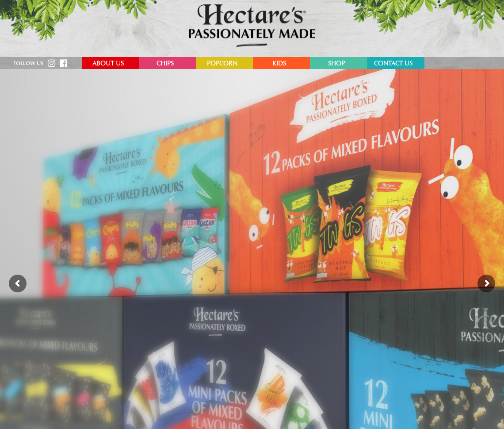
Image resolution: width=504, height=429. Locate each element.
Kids (279, 64)
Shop (336, 64)
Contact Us (393, 64)
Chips (165, 64)
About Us (108, 64)
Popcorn (222, 64)
